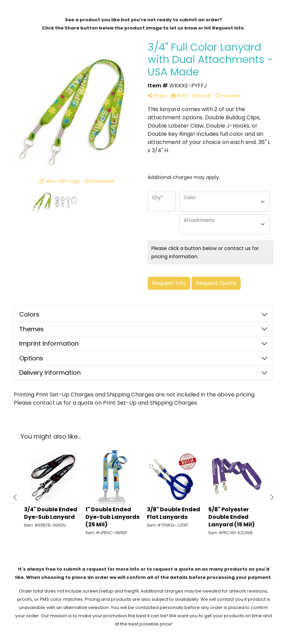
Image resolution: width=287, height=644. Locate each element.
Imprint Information (49, 343)
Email (201, 96)
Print (179, 96)
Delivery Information (50, 373)
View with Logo (60, 181)
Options (31, 358)
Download (99, 181)
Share (157, 96)
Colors (29, 314)
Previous (15, 498)
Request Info (169, 283)
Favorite (228, 96)
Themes (32, 329)
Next (272, 498)
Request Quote (216, 283)
